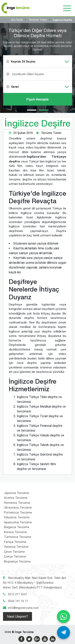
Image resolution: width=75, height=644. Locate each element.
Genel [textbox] (15, 87)
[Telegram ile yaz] (63, 633)
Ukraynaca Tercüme (18, 507)
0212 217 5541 (18, 594)
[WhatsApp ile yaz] (63, 617)
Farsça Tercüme (15, 542)
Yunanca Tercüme (16, 547)
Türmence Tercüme (18, 537)
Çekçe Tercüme (15, 556)
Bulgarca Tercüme (17, 527)
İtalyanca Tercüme (17, 517)
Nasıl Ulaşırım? (17, 616)
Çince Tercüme (14, 552)
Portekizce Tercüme (18, 512)
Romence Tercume (17, 503)
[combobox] (37, 61)
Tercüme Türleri (51, 133)
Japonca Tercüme (16, 493)
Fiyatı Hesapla (37, 99)
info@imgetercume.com (23, 608)
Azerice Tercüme (16, 498)
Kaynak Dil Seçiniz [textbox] (23, 61)
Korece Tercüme (15, 532)
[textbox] (42, 74)
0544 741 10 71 (18, 601)
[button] (32, 110)
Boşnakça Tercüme (17, 561)
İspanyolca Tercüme (18, 522)
